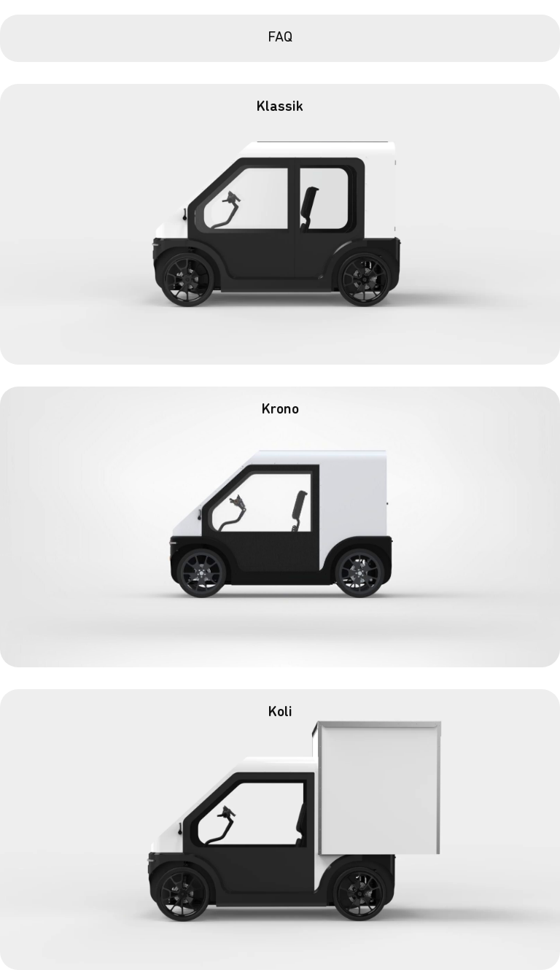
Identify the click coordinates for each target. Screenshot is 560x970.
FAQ (280, 38)
